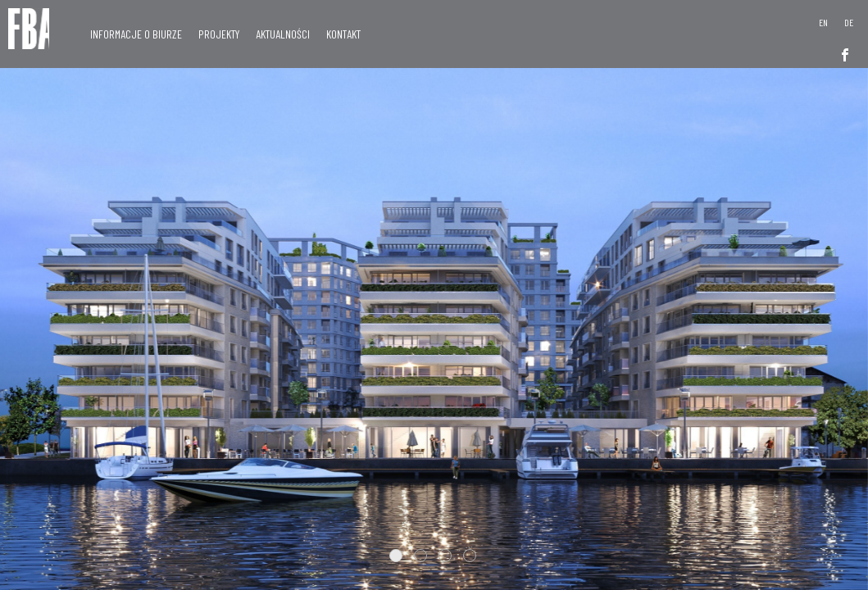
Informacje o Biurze (136, 34)
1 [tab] (396, 556)
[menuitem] (823, 22)
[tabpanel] (434, 295)
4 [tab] (470, 556)
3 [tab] (445, 556)
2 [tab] (420, 556)
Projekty (219, 34)
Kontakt (343, 34)
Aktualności (283, 34)
